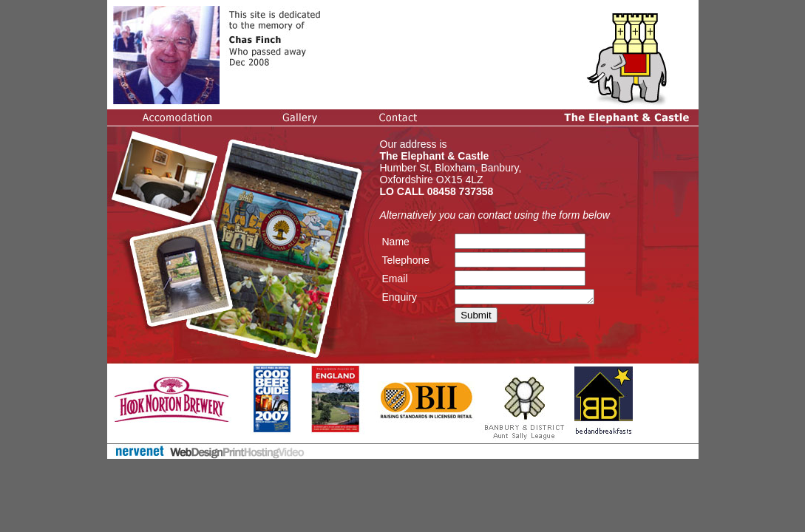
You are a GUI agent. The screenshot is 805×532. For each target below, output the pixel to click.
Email (395, 279)
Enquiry (400, 298)
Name (396, 242)
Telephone (406, 260)
